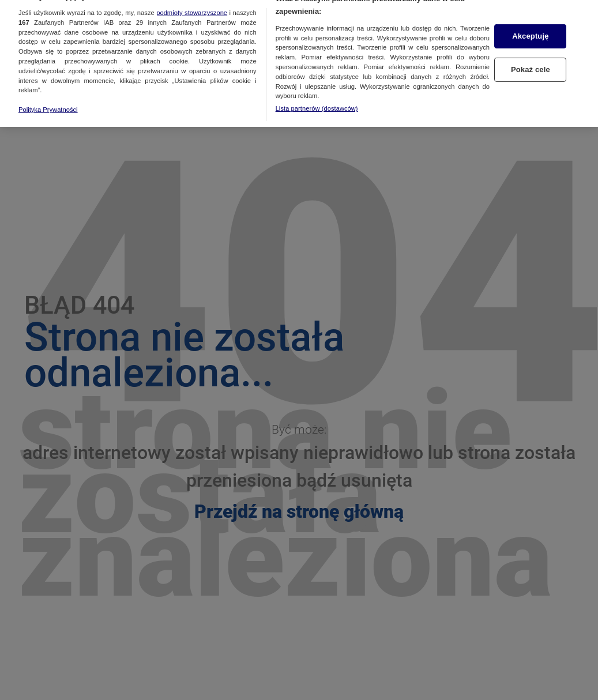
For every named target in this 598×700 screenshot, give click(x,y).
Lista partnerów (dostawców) (317, 101)
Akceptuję (530, 30)
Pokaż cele (531, 63)
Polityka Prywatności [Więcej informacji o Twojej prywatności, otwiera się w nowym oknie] (48, 103)
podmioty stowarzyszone (192, 6)
